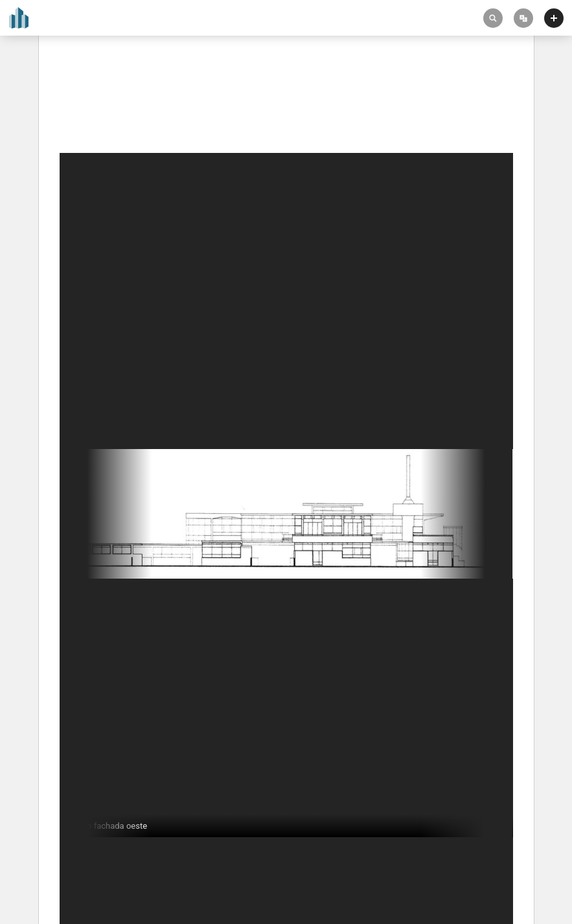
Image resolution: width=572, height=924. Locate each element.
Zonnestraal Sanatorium (113, 98)
